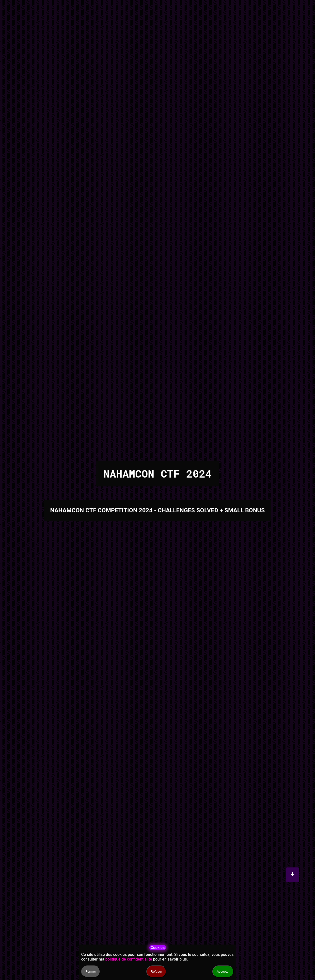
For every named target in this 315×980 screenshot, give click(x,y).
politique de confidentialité (129, 959)
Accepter (223, 972)
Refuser (156, 972)
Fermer (91, 972)
